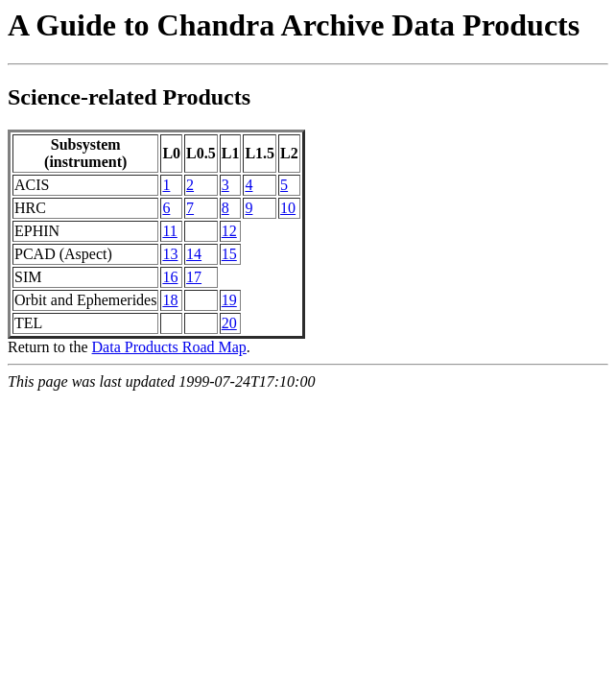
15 (229, 254)
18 (170, 300)
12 (229, 231)
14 (194, 254)
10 (288, 208)
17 (194, 277)
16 (170, 277)
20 (229, 323)
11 (169, 231)
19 (229, 300)
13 (170, 254)
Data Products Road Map (169, 347)
